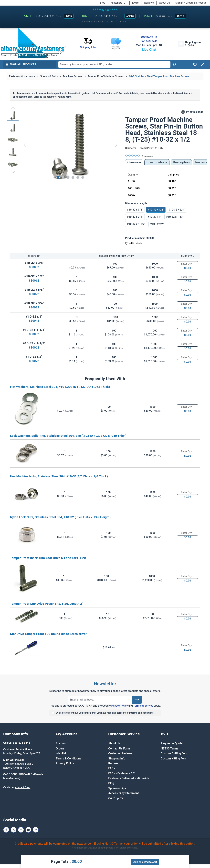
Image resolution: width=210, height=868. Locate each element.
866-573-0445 (149, 41)
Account (61, 743)
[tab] (181, 162)
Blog (103, 3)
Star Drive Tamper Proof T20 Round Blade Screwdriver (48, 634)
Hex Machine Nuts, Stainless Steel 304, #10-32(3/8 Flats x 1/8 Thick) (59, 476)
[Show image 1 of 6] (58, 177)
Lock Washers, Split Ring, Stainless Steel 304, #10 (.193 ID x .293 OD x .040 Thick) (68, 436)
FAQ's (135, 3)
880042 (34, 321)
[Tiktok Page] (36, 830)
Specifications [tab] (157, 162)
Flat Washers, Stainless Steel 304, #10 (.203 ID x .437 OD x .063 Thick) (60, 387)
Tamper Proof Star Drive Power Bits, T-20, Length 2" (47, 604)
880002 (34, 267)
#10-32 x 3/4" (135, 217)
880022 (34, 294)
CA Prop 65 (116, 798)
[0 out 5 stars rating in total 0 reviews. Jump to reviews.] (139, 156)
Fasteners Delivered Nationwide (129, 778)
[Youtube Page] (28, 830)
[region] (63, 145)
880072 (34, 361)
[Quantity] (188, 264)
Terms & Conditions (68, 758)
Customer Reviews (120, 753)
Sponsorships (117, 788)
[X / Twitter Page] (14, 830)
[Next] (116, 145)
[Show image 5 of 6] (78, 177)
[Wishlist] (195, 65)
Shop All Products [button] (21, 64)
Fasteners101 (119, 3)
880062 (34, 347)
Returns (113, 763)
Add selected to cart (145, 862)
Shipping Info (117, 758)
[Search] (174, 65)
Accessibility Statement (124, 793)
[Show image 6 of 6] (83, 177)
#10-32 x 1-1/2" (136, 224)
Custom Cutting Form (175, 753)
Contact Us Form (119, 748)
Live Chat (149, 50)
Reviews (149, 3)
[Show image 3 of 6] (68, 177)
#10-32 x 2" (157, 224)
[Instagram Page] (21, 830)
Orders (60, 748)
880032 (34, 307)
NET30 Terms (170, 748)
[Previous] (25, 145)
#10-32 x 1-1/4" (175, 217)
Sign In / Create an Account (191, 3)
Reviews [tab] (201, 162)
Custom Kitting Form (174, 758)
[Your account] (203, 65)
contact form (23, 787)
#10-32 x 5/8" (177, 210)
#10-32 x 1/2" (156, 210)
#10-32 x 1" (155, 217)
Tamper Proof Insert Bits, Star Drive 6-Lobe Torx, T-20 (48, 558)
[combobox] (114, 65)
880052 (34, 334)
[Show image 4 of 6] (73, 177)
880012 (34, 281)
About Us (165, 3)
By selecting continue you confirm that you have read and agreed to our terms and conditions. (105, 713)
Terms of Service (143, 706)
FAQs (112, 768)
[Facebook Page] (6, 830)
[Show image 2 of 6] (63, 177)
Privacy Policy (119, 706)
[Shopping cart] (189, 44)
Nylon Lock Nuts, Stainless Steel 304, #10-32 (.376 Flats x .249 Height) (60, 517)
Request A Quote (172, 743)
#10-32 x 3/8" (135, 210)
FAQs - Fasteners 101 (122, 773)
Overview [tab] (134, 162)
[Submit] (137, 700)
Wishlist (61, 753)
